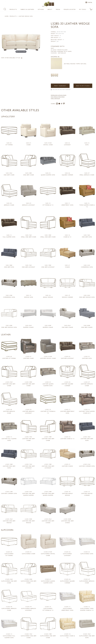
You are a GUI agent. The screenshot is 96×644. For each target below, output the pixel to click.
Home (7, 16)
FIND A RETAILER (55, 98)
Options (41, 9)
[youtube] (60, 104)
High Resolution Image (58, 97)
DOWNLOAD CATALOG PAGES (59, 95)
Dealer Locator (70, 9)
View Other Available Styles (12, 58)
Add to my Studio (83, 86)
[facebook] (62, 104)
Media (58, 9)
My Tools (83, 9)
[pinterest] (64, 104)
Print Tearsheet (60, 86)
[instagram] (57, 104)
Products (13, 9)
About (50, 9)
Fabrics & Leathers (27, 9)
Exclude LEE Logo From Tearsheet (62, 90)
